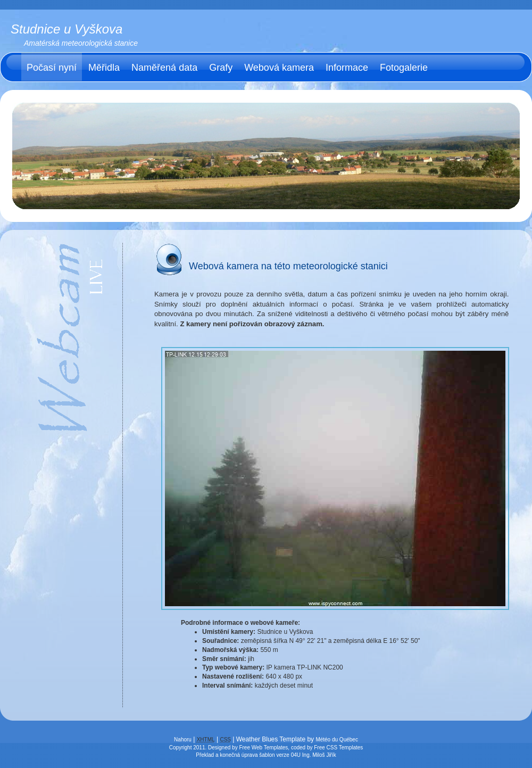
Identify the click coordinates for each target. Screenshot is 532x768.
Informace (347, 68)
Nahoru (183, 740)
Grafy (221, 68)
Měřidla (104, 68)
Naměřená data (164, 68)
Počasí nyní (52, 68)
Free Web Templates (263, 748)
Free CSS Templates (338, 748)
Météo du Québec (337, 740)
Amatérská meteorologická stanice (81, 43)
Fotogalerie (404, 68)
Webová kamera (279, 68)
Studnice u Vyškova (66, 29)
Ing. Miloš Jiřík (319, 755)
